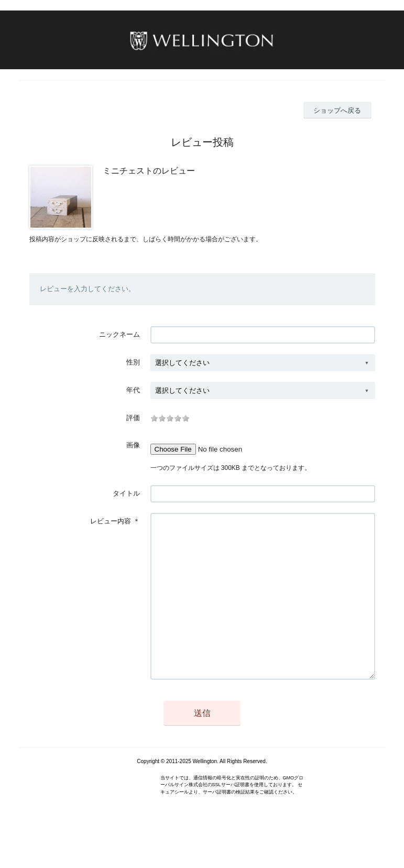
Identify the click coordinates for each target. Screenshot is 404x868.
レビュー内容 (111, 521)
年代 (133, 390)
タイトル (126, 493)
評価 (133, 418)
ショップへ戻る (337, 110)
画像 (133, 445)
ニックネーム (119, 334)
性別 (133, 362)
